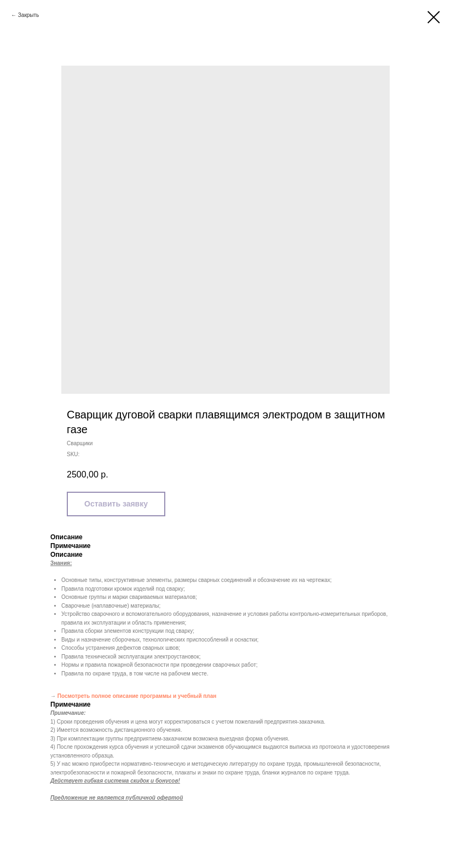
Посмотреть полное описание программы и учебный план (137, 696)
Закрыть (29, 15)
